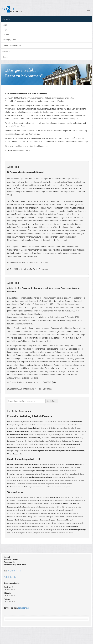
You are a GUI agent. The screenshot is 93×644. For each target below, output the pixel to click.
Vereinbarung (23, 608)
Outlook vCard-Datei (11, 577)
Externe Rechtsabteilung (12, 45)
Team (6, 30)
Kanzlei (5, 25)
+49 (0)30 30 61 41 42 (14, 571)
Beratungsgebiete (9, 40)
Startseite (6, 19)
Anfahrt (6, 34)
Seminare (6, 51)
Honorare (6, 57)
